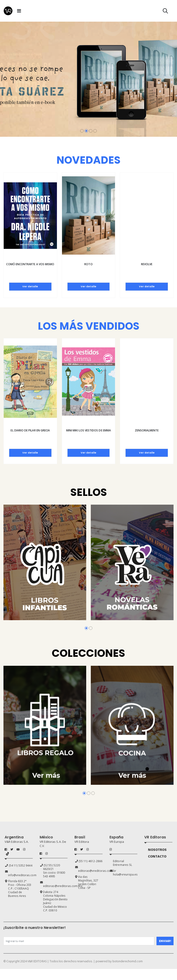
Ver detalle (30, 286)
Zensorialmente (147, 430)
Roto (88, 264)
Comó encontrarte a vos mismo (30, 264)
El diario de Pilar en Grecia (30, 430)
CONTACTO (158, 857)
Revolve (147, 264)
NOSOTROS (158, 850)
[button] (165, 12)
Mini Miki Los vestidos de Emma (88, 430)
